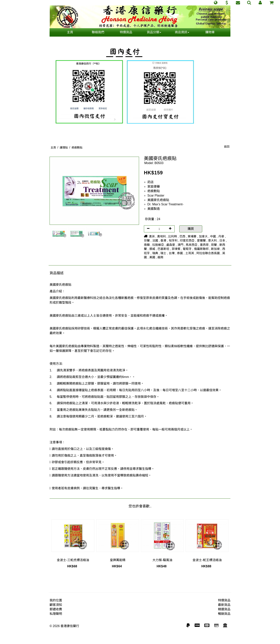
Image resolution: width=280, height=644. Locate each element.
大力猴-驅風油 (162, 560)
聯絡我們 (98, 32)
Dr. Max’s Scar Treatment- (165, 204)
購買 (191, 229)
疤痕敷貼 (154, 191)
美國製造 (154, 209)
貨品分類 (154, 32)
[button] (216, 3)
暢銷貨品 (224, 614)
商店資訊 (182, 32)
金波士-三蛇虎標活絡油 (73, 560)
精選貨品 (224, 609)
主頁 (70, 32)
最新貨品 (224, 605)
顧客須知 (56, 605)
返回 (227, 147)
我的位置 (56, 600)
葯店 (150, 182)
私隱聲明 (56, 614)
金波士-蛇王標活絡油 (207, 560)
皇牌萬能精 (118, 560)
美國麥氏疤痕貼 (158, 200)
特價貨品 (126, 32)
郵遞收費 (56, 609)
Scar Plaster (156, 195)
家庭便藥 (154, 187)
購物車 (210, 32)
